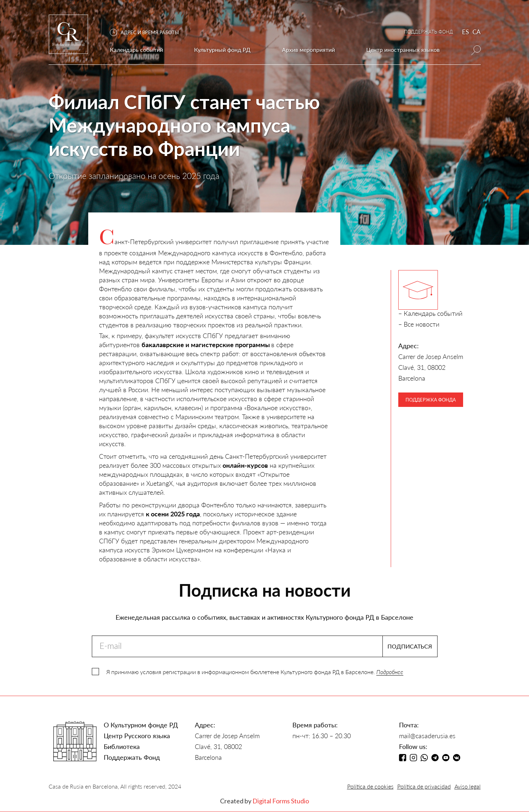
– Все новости (419, 324)
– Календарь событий (430, 313)
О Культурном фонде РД (141, 725)
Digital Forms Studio (281, 801)
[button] (148, 33)
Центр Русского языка (137, 736)
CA (477, 32)
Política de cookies (370, 786)
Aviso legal (468, 786)
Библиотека (122, 746)
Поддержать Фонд (132, 757)
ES (465, 32)
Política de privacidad (424, 786)
